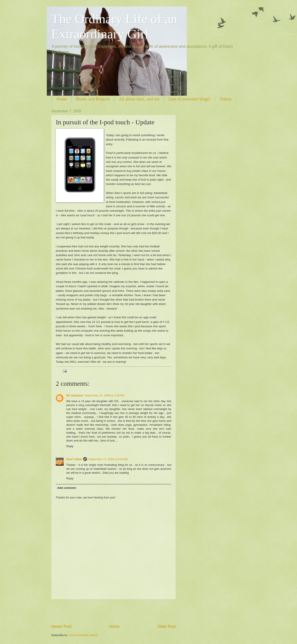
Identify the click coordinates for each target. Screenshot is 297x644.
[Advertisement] (114, 612)
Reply (70, 446)
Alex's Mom (74, 459)
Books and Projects (93, 99)
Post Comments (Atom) (83, 635)
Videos (225, 99)
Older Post (167, 626)
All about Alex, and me (139, 99)
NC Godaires (75, 395)
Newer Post (61, 626)
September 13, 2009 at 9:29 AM (108, 459)
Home (62, 99)
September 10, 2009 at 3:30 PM (104, 395)
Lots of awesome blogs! (189, 99)
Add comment (66, 488)
